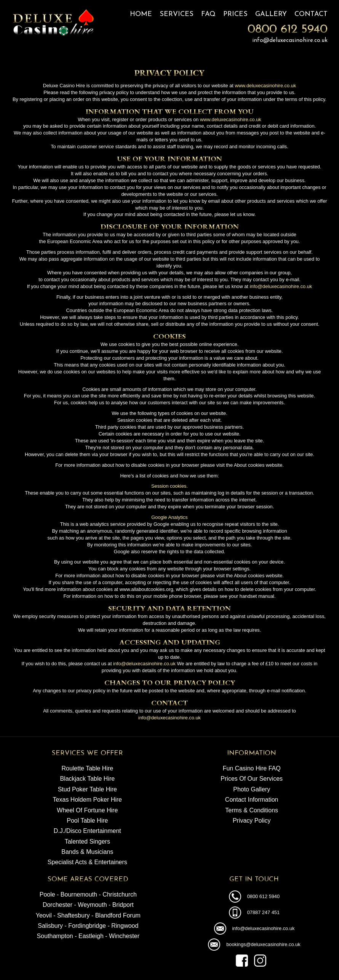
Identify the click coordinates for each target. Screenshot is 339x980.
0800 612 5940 (288, 30)
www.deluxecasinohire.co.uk (265, 86)
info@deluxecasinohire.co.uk (290, 40)
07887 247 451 (263, 912)
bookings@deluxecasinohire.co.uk (263, 944)
